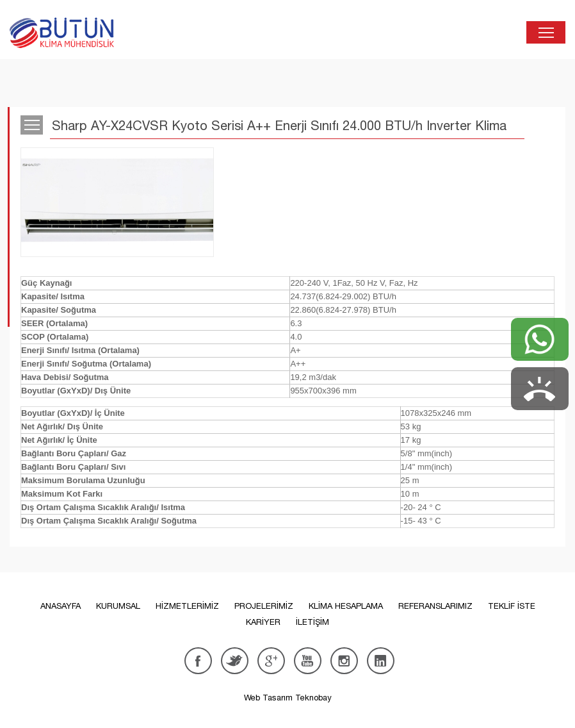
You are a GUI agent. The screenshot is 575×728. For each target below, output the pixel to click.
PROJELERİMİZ (264, 606)
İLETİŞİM (312, 622)
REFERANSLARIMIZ (435, 606)
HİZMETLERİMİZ (187, 606)
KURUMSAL (118, 606)
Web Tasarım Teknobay (288, 698)
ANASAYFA (61, 606)
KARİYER (263, 622)
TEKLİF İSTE (512, 606)
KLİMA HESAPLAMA (346, 606)
